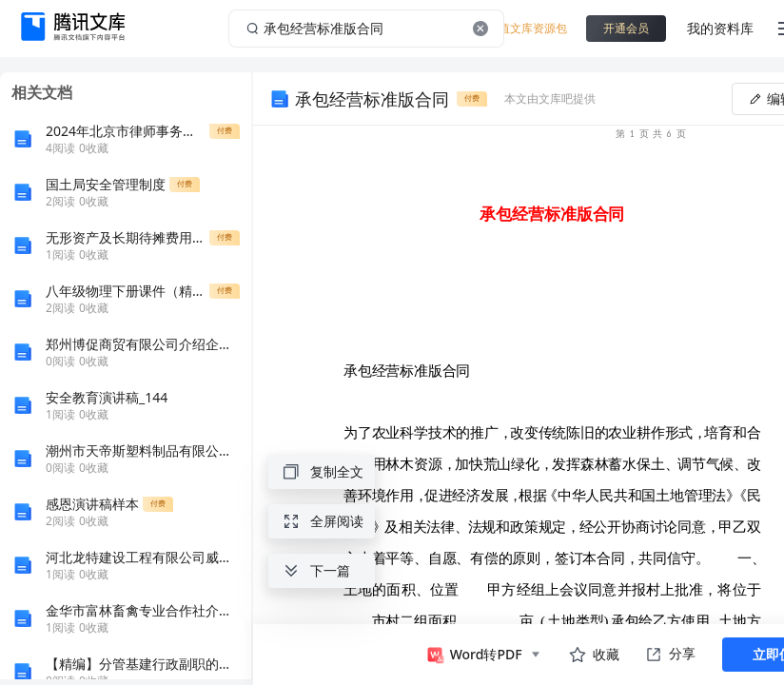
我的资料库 (720, 28)
